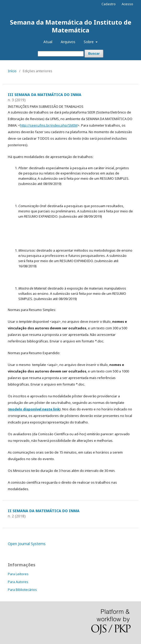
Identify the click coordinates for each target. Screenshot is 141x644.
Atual (48, 42)
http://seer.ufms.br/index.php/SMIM (49, 125)
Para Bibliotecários (22, 590)
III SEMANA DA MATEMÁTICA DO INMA (45, 95)
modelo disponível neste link (34, 409)
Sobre (89, 42)
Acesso (127, 4)
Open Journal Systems (27, 544)
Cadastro (109, 4)
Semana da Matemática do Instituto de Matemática (71, 26)
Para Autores (18, 582)
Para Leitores (18, 574)
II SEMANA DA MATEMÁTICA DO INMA (44, 511)
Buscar (94, 53)
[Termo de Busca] (61, 54)
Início (12, 71)
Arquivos (68, 42)
